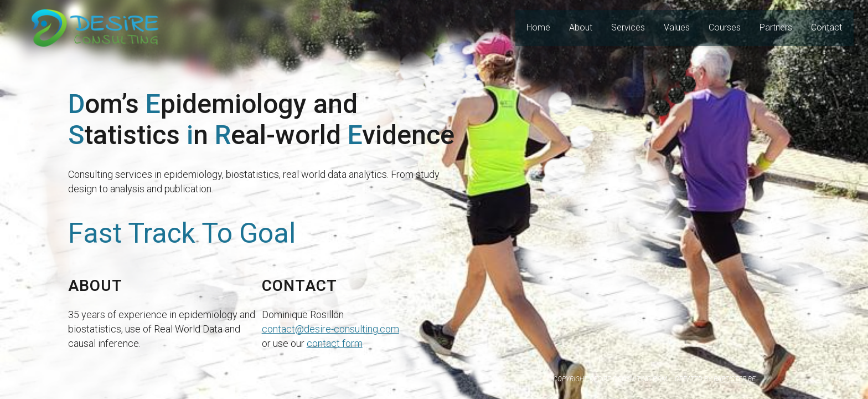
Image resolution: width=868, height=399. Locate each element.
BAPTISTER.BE (735, 379)
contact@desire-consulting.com (330, 329)
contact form (335, 343)
